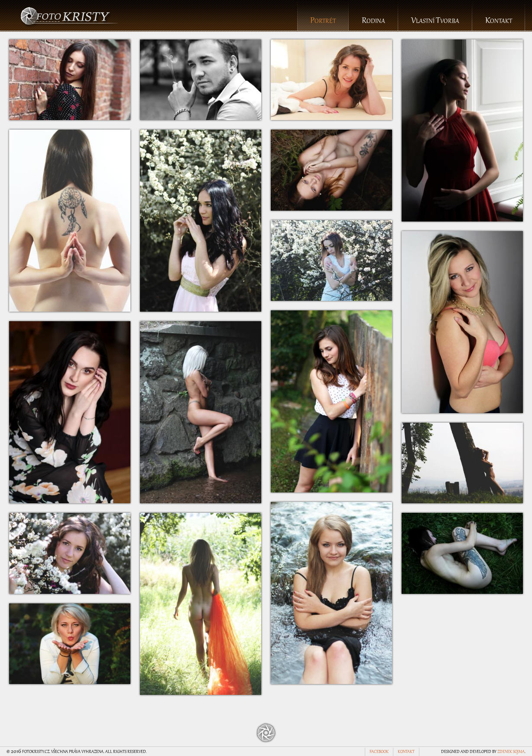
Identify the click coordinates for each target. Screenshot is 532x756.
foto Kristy (69, 16)
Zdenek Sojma (511, 752)
